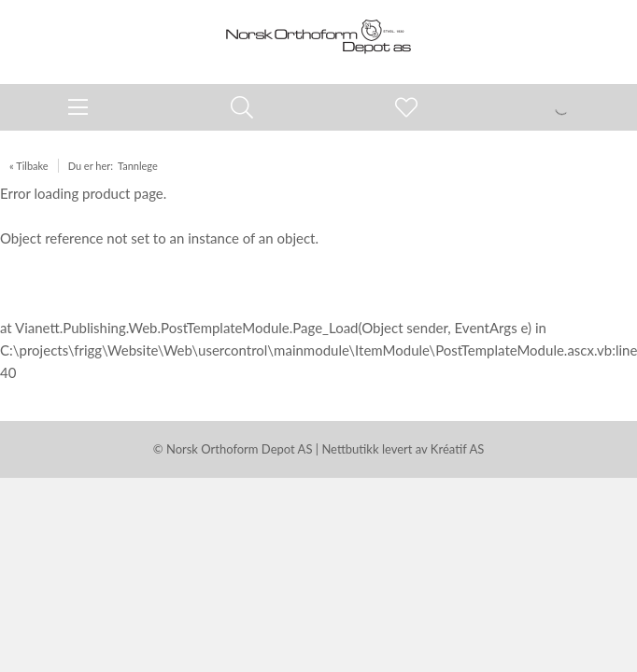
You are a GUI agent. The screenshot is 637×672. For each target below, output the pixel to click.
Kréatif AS (457, 449)
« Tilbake (29, 166)
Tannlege (138, 166)
